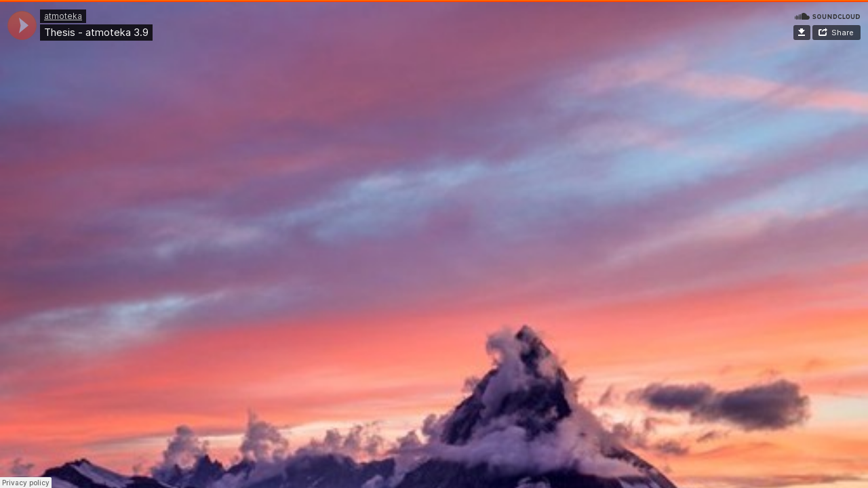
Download (802, 33)
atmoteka (63, 16)
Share (843, 33)
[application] (22, 25)
